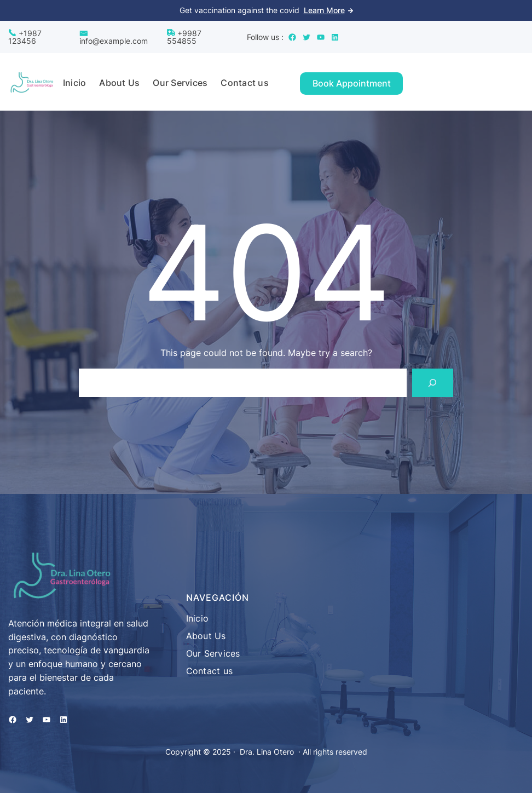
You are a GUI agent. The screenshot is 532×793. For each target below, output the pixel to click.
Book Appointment (352, 84)
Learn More (324, 10)
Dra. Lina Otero (267, 752)
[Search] (433, 383)
